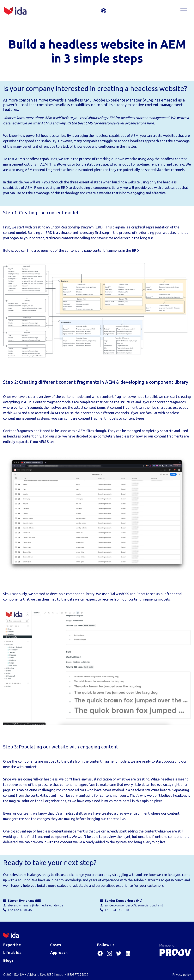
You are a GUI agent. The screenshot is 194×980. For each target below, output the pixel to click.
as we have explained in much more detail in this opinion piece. (115, 801)
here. (151, 123)
